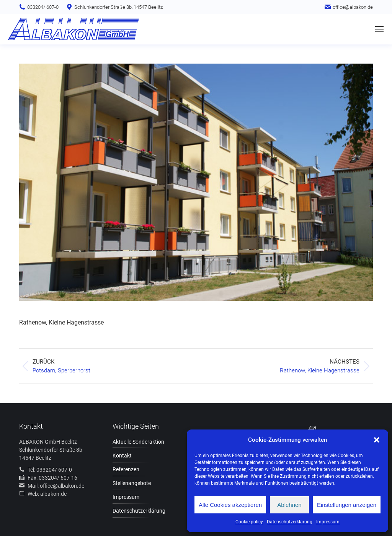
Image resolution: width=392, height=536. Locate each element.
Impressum (328, 522)
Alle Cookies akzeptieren (230, 505)
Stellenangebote (132, 483)
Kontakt (122, 456)
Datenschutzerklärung (290, 522)
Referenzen (126, 469)
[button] (377, 440)
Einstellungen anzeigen (347, 505)
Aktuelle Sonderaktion (138, 442)
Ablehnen (289, 505)
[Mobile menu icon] (379, 29)
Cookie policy (249, 522)
